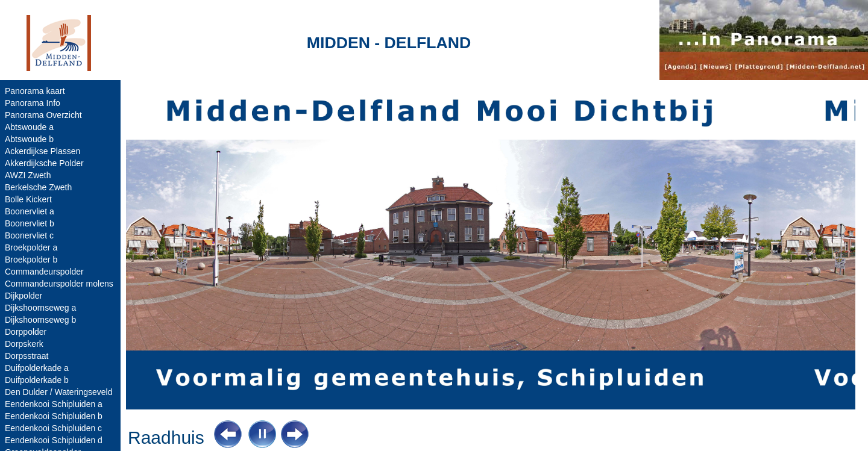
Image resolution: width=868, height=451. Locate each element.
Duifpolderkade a (37, 368)
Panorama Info (33, 103)
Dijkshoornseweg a (40, 308)
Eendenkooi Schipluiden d (54, 440)
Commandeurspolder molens (59, 284)
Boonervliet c (29, 235)
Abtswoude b (29, 139)
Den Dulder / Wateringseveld (58, 392)
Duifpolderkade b (37, 380)
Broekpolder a (31, 247)
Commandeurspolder (44, 272)
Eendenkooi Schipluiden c (53, 428)
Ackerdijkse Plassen (42, 151)
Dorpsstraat (27, 356)
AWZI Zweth (28, 175)
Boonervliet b (30, 223)
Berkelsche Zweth (38, 187)
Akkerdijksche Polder (44, 163)
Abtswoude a (29, 127)
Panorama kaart (35, 91)
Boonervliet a (30, 211)
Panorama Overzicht (43, 115)
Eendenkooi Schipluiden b (54, 416)
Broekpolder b (31, 260)
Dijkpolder (24, 296)
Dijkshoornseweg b (40, 320)
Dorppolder (26, 332)
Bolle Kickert (28, 199)
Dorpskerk (24, 344)
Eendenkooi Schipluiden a (54, 404)
